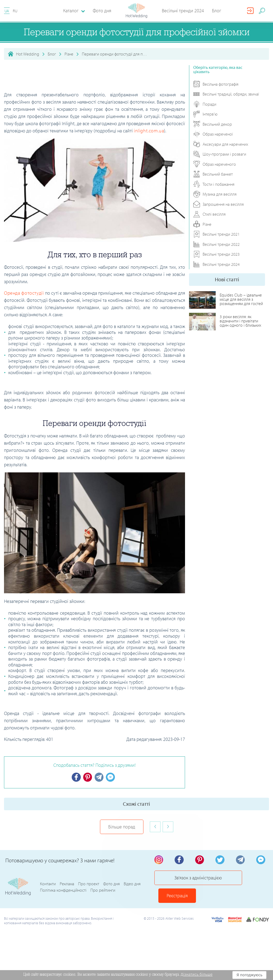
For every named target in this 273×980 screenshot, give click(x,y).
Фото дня (102, 11)
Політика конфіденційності (63, 884)
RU (15, 11)
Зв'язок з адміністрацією (189, 881)
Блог (217, 11)
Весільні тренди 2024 (183, 11)
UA (7, 11)
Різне (69, 54)
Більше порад (122, 827)
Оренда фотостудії (24, 293)
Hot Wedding (28, 54)
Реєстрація (246, 881)
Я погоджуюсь (249, 975)
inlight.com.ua (149, 131)
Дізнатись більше (197, 974)
